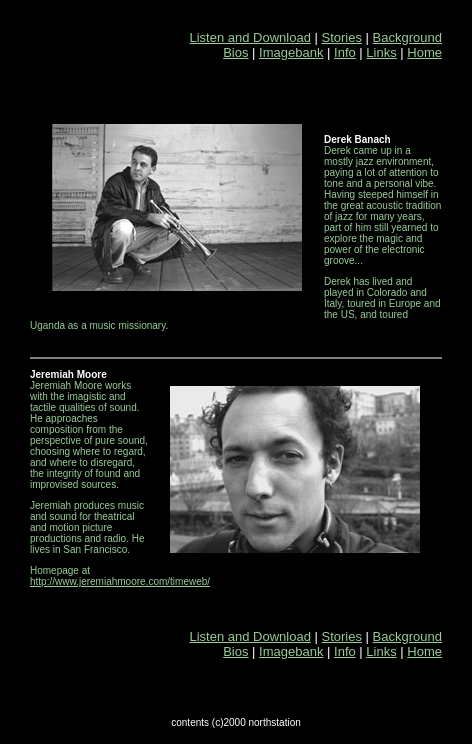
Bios (235, 52)
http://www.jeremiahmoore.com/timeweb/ (120, 581)
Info (345, 52)
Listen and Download (250, 37)
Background (407, 37)
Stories (342, 37)
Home (424, 52)
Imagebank (291, 52)
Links (381, 52)
